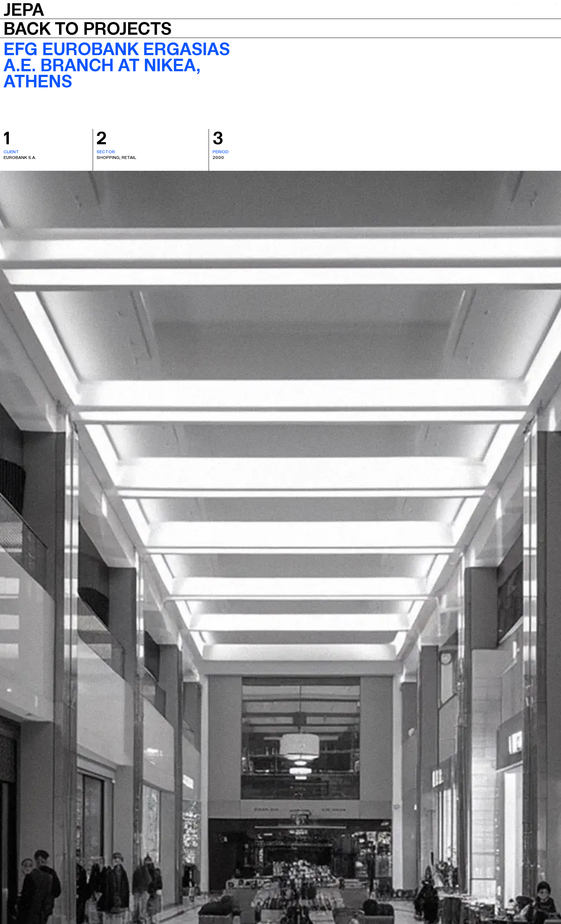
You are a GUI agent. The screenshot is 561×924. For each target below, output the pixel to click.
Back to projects (88, 28)
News (471, 5)
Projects (384, 5)
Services (429, 5)
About (334, 5)
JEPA (24, 8)
